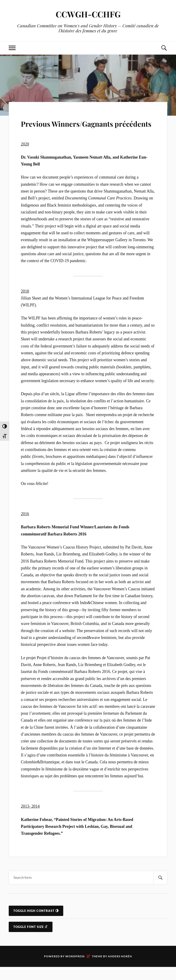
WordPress (75, 969)
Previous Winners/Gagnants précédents (86, 129)
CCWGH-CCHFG (88, 14)
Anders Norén (120, 969)
